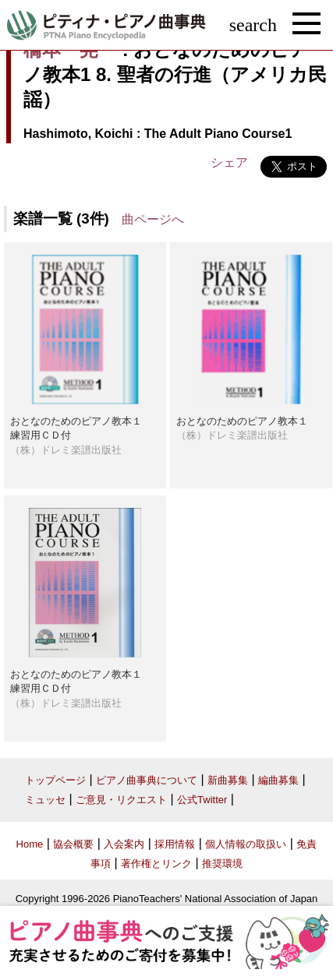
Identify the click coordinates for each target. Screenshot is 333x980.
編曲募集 (278, 780)
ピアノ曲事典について (147, 780)
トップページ (55, 780)
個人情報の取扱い (246, 844)
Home (30, 844)
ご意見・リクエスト (121, 800)
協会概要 (73, 844)
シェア (229, 162)
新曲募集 (228, 780)
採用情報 (175, 844)
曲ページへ (153, 219)
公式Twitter (202, 800)
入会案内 (124, 844)
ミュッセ (45, 800)
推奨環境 (222, 864)
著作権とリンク (156, 864)
